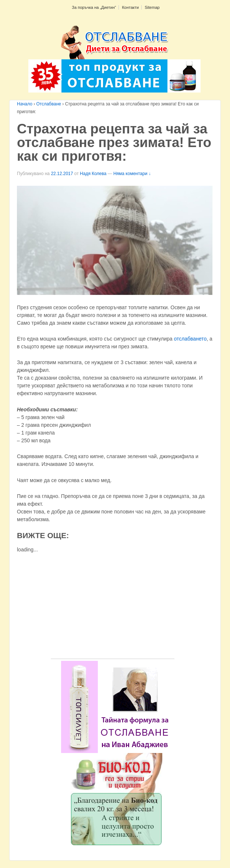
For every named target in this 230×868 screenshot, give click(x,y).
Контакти (130, 7)
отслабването (190, 339)
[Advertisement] (113, 607)
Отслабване (49, 104)
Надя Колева (93, 174)
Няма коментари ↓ (132, 174)
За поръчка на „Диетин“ (94, 7)
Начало (25, 104)
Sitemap (152, 7)
